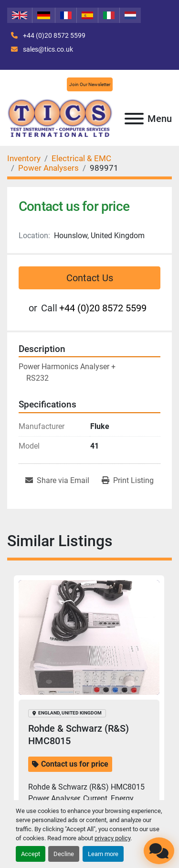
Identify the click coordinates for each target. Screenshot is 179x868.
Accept (31, 854)
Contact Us (90, 278)
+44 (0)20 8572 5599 (53, 35)
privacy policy (112, 838)
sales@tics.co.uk (47, 49)
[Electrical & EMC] (81, 158)
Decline (64, 854)
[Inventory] (24, 158)
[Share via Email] (57, 481)
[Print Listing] (128, 481)
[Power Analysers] (48, 168)
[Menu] (134, 119)
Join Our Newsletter (90, 84)
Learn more (103, 854)
